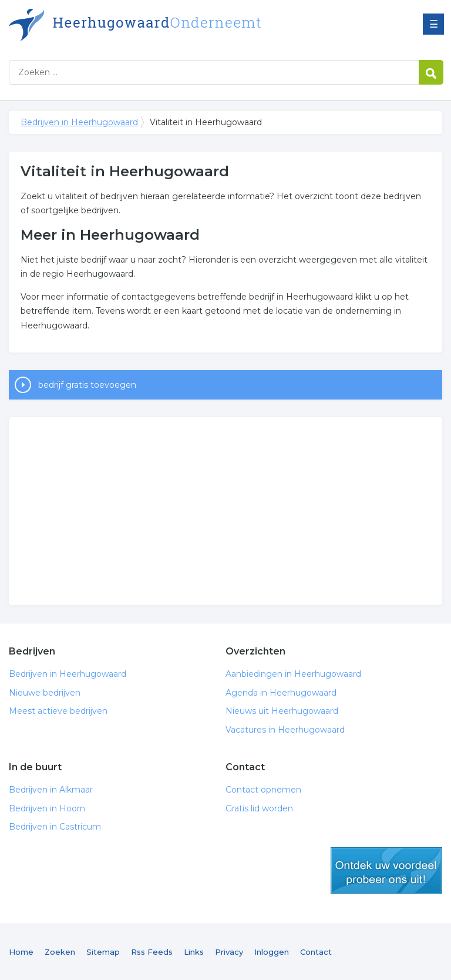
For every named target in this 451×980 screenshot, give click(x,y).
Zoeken (60, 952)
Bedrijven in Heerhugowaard (156, 25)
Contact (316, 952)
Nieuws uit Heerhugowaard (282, 711)
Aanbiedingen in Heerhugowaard (293, 674)
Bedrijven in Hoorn (47, 808)
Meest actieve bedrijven (58, 711)
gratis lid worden (386, 871)
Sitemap (103, 952)
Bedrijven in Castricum (55, 827)
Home (21, 952)
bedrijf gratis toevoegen (87, 385)
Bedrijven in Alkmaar (51, 790)
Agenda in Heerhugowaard (281, 693)
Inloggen (272, 952)
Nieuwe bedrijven (45, 693)
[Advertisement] (225, 511)
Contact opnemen (263, 790)
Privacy (229, 952)
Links (194, 952)
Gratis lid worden (259, 808)
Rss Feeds (152, 952)
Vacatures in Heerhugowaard (285, 730)
